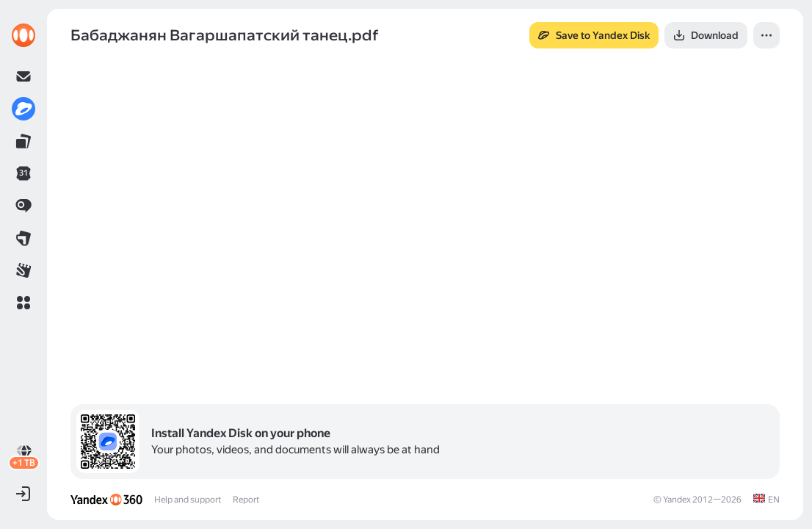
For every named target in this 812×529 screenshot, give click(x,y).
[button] (23, 303)
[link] (23, 35)
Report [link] (246, 500)
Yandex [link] (677, 500)
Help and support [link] (188, 500)
